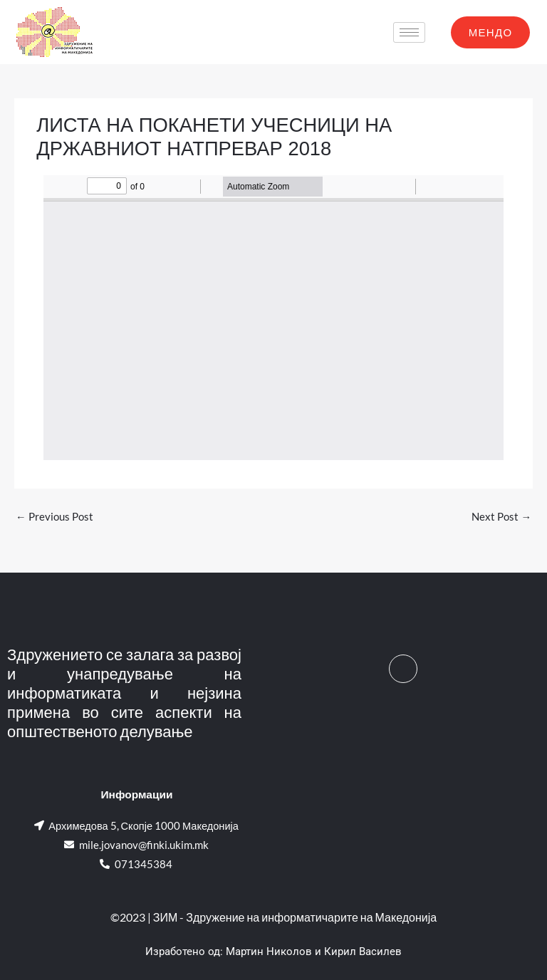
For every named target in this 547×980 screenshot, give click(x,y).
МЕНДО (491, 32)
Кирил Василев (363, 952)
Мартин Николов (269, 952)
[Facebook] (403, 669)
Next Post (501, 517)
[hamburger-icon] (409, 32)
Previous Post (54, 517)
